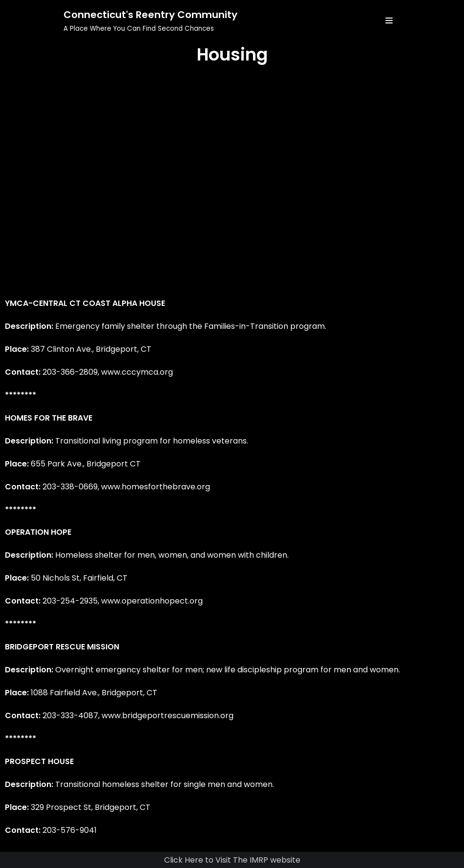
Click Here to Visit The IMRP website (232, 860)
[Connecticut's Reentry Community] (150, 20)
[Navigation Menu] (389, 20)
